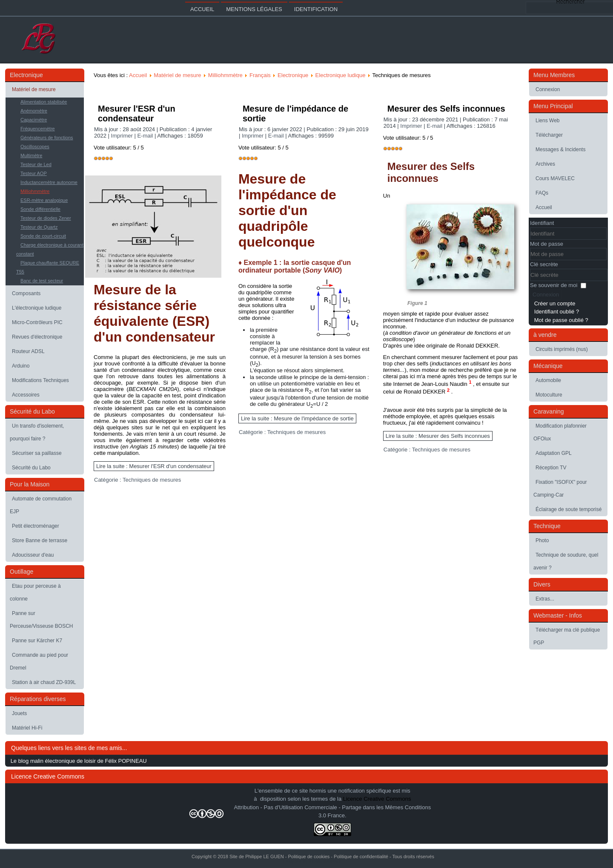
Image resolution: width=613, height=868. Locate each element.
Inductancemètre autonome (49, 182)
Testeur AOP (34, 173)
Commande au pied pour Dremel (39, 661)
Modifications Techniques (40, 380)
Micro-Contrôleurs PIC (37, 322)
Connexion (548, 89)
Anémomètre (34, 111)
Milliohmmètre (35, 191)
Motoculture (549, 395)
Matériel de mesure (34, 89)
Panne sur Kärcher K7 (37, 641)
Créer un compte (555, 303)
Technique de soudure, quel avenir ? (566, 561)
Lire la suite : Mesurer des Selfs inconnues (438, 436)
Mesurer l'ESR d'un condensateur (137, 114)
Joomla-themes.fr (325, 861)
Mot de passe (547, 244)
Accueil (202, 9)
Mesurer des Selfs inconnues (446, 109)
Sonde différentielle (40, 209)
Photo (542, 540)
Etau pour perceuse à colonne (35, 592)
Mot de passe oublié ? (561, 320)
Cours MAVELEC (555, 178)
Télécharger (549, 135)
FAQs (542, 193)
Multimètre (31, 155)
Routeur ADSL (28, 351)
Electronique (293, 75)
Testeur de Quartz (39, 227)
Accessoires (26, 395)
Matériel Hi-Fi (27, 728)
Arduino (21, 366)
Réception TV (551, 468)
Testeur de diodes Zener (46, 218)
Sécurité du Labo (31, 468)
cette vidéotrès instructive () (160, 443)
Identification (316, 9)
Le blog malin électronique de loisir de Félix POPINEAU (79, 761)
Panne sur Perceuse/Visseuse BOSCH (42, 620)
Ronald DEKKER (425, 392)
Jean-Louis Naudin (445, 384)
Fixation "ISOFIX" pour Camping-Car (560, 489)
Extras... (545, 599)
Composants (26, 293)
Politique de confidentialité (361, 857)
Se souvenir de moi (554, 285)
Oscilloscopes (35, 147)
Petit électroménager (36, 526)
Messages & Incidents (560, 149)
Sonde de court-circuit (43, 236)
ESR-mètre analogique (44, 200)
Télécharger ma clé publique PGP (567, 636)
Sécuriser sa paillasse (37, 453)
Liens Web (547, 121)
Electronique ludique (341, 75)
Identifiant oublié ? (557, 312)
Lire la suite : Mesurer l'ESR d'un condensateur (154, 466)
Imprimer (123, 136)
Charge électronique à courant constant (50, 249)
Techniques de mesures (152, 480)
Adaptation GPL (554, 453)
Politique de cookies (309, 857)
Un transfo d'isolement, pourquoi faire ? (37, 432)
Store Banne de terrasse (40, 540)
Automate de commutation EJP (41, 505)
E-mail (146, 136)
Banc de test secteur (42, 281)
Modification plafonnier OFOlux (560, 432)
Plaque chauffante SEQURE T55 (48, 267)
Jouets (19, 713)
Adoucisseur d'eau (33, 555)
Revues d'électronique (37, 337)
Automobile (548, 380)
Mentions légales (254, 9)
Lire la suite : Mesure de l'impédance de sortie (297, 418)
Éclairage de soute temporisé (569, 509)
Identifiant (542, 223)
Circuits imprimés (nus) (562, 349)
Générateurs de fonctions (47, 138)
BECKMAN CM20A (153, 389)
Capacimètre (34, 120)
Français (260, 75)
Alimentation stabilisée (44, 102)
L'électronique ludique (37, 308)
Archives (545, 164)
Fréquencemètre (38, 129)
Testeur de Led (36, 164)
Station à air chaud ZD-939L (44, 682)
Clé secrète (544, 264)
